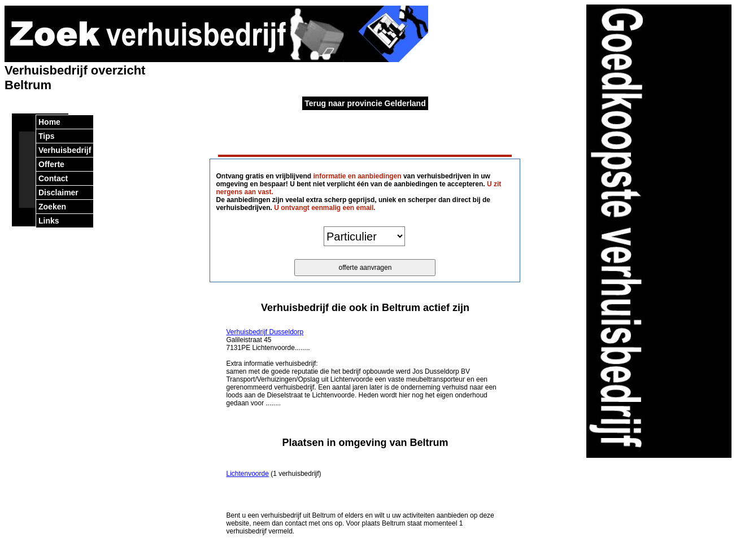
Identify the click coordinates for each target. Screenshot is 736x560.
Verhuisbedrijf (65, 150)
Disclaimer (58, 193)
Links (49, 221)
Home (49, 122)
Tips (47, 136)
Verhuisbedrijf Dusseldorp (265, 332)
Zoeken (52, 207)
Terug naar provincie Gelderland (365, 103)
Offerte (51, 164)
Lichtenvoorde (247, 474)
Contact (53, 178)
